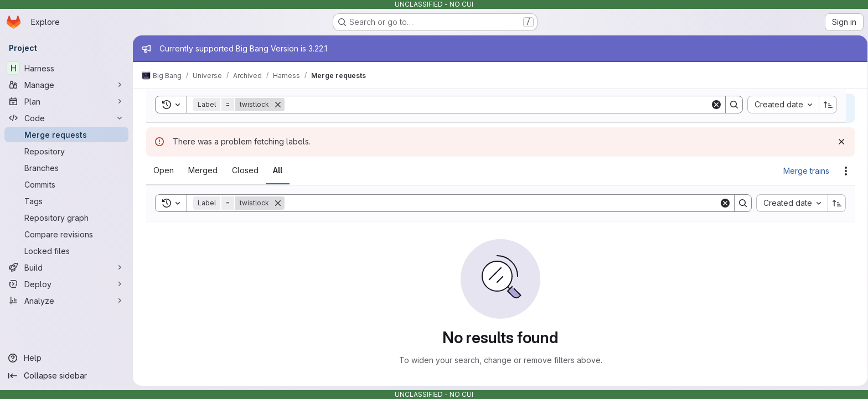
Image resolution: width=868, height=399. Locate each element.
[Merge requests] (66, 134)
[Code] (66, 118)
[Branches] (66, 168)
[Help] (66, 358)
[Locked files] (66, 251)
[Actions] (844, 171)
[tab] (161, 170)
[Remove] (276, 203)
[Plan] (66, 101)
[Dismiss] (839, 142)
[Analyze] (66, 300)
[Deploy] (66, 284)
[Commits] (66, 184)
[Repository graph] (66, 217)
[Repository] (66, 151)
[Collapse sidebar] (66, 376)
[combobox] (790, 203)
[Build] (66, 267)
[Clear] (723, 203)
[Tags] (66, 201)
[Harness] (66, 68)
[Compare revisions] (66, 234)
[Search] (500, 203)
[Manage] (66, 85)
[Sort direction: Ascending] (835, 203)
